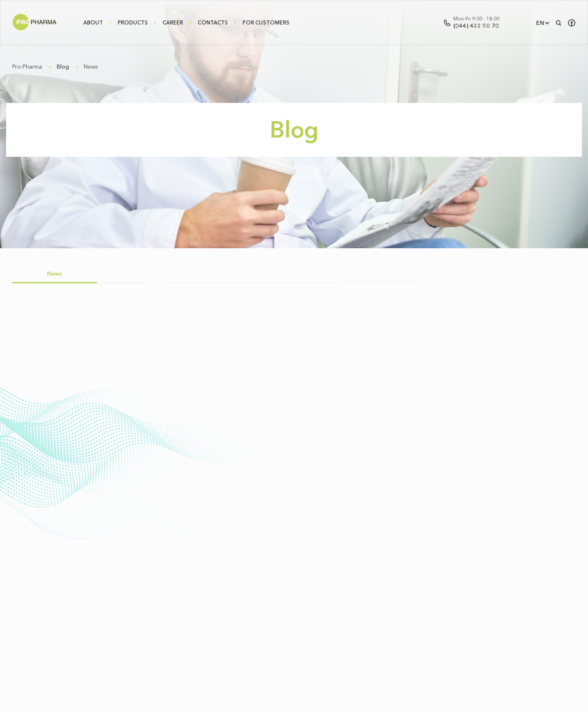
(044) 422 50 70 (476, 26)
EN (540, 23)
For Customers (266, 22)
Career (173, 22)
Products (133, 22)
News (91, 67)
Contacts (213, 22)
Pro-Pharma (27, 67)
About (93, 22)
